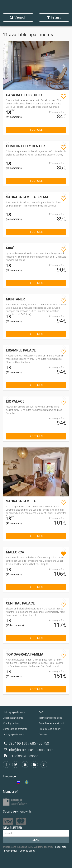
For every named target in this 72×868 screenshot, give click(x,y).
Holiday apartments (14, 712)
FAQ (41, 712)
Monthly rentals (11, 723)
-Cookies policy (27, 851)
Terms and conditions (51, 718)
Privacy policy (10, 851)
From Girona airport (50, 729)
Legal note (61, 847)
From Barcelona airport (52, 723)
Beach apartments (13, 718)
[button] (8, 77)
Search (18, 17)
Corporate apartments (15, 729)
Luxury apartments (13, 734)
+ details (36, 130)
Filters (54, 17)
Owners (43, 734)
